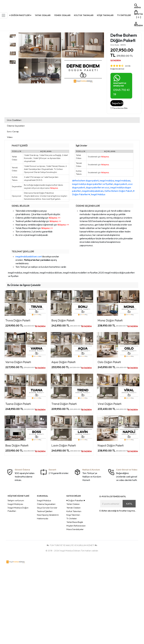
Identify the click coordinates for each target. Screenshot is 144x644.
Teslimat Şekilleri (45, 511)
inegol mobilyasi (123, 181)
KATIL (129, 504)
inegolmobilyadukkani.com (29, 256)
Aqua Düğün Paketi (63, 362)
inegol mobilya (107, 181)
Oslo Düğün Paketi (109, 362)
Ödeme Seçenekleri (46, 504)
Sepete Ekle (118, 103)
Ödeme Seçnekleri (16, 126)
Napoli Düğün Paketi (111, 445)
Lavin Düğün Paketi (64, 445)
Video (10, 137)
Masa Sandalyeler (75, 529)
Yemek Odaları (74, 508)
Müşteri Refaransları (76, 526)
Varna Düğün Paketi (18, 362)
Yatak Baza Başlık (75, 522)
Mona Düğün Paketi (110, 320)
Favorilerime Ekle (119, 108)
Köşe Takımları (73, 515)
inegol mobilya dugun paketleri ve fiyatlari (93, 184)
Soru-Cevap (13, 131)
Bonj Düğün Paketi (63, 320)
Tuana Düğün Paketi (18, 404)
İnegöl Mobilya (98, 194)
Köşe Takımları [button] (105, 15)
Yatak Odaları (73, 504)
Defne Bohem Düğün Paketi (118, 191)
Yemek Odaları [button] (62, 15)
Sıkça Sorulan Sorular (47, 508)
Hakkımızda (43, 518)
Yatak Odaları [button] (43, 15)
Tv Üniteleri (72, 518)
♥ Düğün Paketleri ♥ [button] (20, 15)
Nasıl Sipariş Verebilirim (48, 515)
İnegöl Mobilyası (15, 504)
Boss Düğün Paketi (17, 445)
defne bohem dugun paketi (85, 181)
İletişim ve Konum (16, 500)
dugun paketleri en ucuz (98, 187)
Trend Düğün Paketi (64, 404)
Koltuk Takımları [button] (84, 15)
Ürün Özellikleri (14, 120)
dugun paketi (121, 184)
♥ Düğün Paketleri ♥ (76, 500)
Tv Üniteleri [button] (124, 15)
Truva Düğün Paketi (18, 320)
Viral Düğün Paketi (109, 404)
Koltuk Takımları (74, 511)
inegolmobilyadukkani (93, 191)
